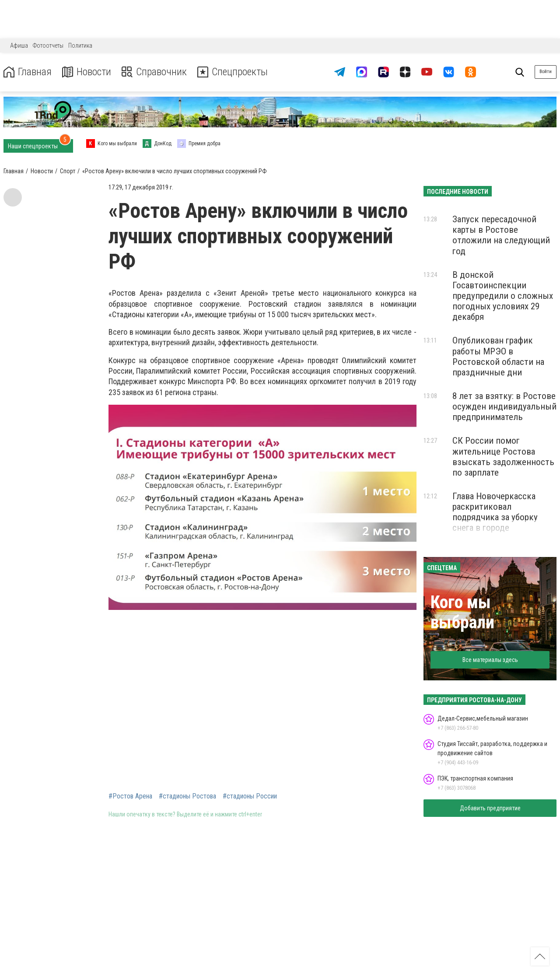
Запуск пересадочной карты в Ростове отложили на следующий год (501, 235)
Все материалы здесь (490, 660)
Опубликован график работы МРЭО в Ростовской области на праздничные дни (498, 356)
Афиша (19, 46)
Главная (28, 72)
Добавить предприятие (490, 808)
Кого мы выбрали (462, 612)
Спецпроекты (234, 72)
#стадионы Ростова (187, 796)
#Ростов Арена (130, 796)
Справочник (155, 72)
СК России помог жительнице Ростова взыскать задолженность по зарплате (503, 456)
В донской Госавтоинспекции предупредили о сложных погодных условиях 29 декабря (503, 296)
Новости (87, 72)
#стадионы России (250, 796)
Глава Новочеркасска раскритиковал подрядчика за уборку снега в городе (495, 512)
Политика (80, 46)
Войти (546, 72)
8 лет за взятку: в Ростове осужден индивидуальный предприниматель (504, 406)
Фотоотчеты (48, 46)
